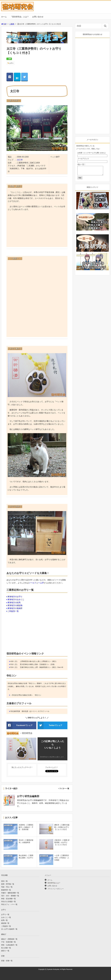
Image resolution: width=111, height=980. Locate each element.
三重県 (12, 24)
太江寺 (20, 160)
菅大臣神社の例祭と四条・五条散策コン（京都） (38, 664)
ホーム (4, 17)
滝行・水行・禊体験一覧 (10, 896)
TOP (4, 24)
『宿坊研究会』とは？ (19, 17)
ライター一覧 (64, 788)
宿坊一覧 (4, 881)
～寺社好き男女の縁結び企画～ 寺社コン (26, 695)
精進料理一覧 (6, 890)
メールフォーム (35, 583)
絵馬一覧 (4, 920)
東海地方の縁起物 (15, 605)
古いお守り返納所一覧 (9, 929)
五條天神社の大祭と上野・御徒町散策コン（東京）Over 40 (42, 667)
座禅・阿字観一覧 (8, 884)
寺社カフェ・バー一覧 (9, 904)
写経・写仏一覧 (7, 887)
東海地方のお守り (15, 597)
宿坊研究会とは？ (54, 883)
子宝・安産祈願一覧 (8, 942)
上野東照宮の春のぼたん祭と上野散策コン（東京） (39, 661)
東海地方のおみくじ (16, 599)
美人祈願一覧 (6, 948)
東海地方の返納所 (15, 608)
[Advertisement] (37, 229)
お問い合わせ (38, 17)
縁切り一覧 (5, 951)
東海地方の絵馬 (14, 602)
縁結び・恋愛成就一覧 (9, 939)
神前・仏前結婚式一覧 (9, 945)
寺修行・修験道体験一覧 (10, 893)
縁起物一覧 (5, 923)
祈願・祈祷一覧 (7, 961)
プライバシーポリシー (56, 889)
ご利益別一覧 (13, 611)
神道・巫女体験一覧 (8, 899)
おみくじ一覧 (6, 917)
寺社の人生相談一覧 (8, 901)
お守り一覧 (5, 914)
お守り (11, 63)
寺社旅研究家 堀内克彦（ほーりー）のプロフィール (30, 711)
